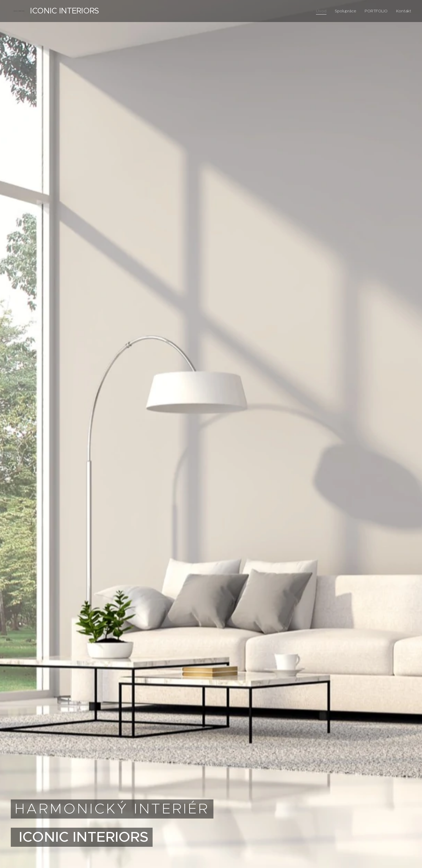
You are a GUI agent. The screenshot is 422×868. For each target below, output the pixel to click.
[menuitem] (321, 11)
